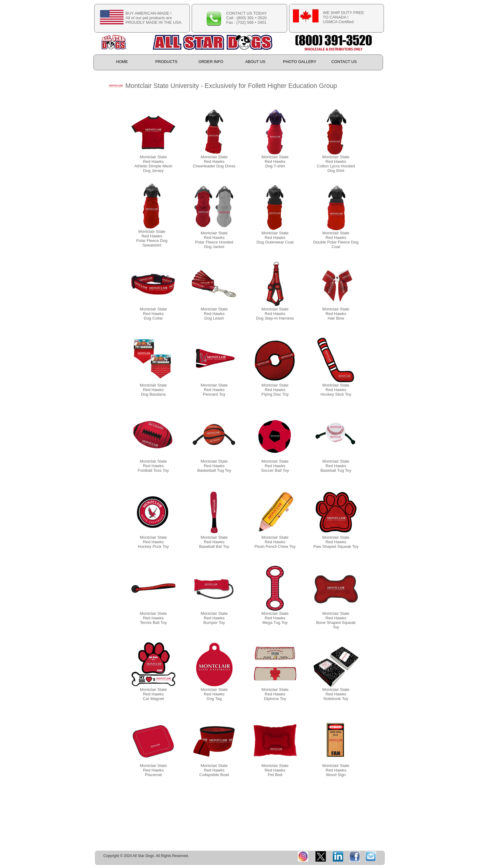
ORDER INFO (211, 62)
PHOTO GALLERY (299, 62)
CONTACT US (344, 62)
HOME (122, 62)
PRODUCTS (167, 62)
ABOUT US (255, 62)
